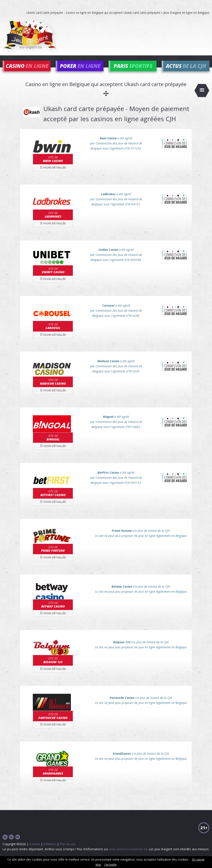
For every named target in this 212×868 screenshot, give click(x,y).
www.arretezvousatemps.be (128, 855)
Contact (35, 850)
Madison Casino (53, 388)
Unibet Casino (53, 277)
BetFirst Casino (53, 499)
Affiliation (50, 850)
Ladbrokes (53, 221)
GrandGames (53, 778)
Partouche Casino (53, 722)
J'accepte (110, 865)
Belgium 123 (53, 666)
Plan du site (68, 850)
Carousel (53, 332)
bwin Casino (53, 165)
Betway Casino (53, 611)
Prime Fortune (53, 555)
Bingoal (53, 444)
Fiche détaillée (53, 174)
